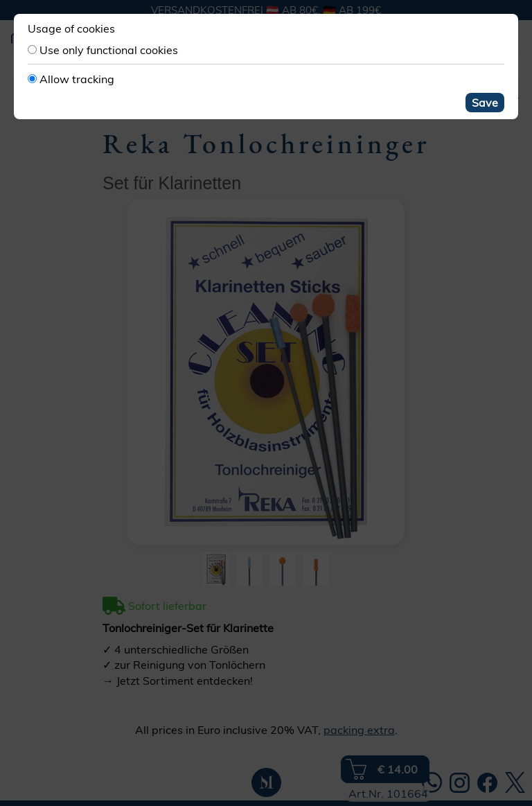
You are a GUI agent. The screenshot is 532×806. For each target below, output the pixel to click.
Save (485, 103)
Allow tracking (77, 79)
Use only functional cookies (109, 50)
